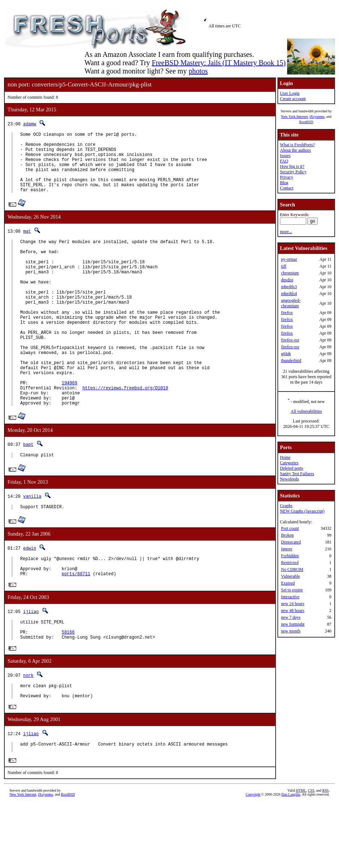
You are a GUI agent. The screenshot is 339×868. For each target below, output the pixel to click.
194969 (69, 427)
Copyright (253, 860)
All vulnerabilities (306, 411)
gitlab (286, 354)
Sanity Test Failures (297, 474)
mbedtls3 (289, 287)
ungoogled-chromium (291, 303)
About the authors (295, 150)
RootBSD (306, 122)
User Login (290, 93)
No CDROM (292, 569)
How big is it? (292, 166)
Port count (290, 528)
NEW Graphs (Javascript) (302, 511)
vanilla (32, 546)
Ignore (287, 549)
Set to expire (292, 590)
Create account (293, 99)
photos (198, 71)
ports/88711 (76, 629)
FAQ (284, 161)
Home (285, 457)
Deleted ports (291, 468)
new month (291, 631)
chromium (290, 273)
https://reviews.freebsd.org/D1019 (125, 433)
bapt (28, 493)
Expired (288, 583)
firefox (287, 313)
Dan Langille (291, 860)
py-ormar (289, 259)
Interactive (290, 597)
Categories (289, 463)
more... (286, 232)
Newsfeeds (289, 479)
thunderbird (291, 361)
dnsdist (287, 280)
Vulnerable (291, 576)
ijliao (31, 667)
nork (28, 735)
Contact (287, 188)
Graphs (286, 506)
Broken (287, 535)
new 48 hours (293, 610)
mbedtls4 (289, 294)
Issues (285, 156)
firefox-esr (290, 340)
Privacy (287, 177)
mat (27, 244)
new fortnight (293, 624)
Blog (284, 183)
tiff (284, 266)
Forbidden (290, 556)
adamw (30, 124)
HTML (301, 856)
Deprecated (291, 542)
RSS (326, 856)
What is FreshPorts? (297, 145)
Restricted (290, 563)
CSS (311, 856)
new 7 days (291, 617)
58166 (68, 691)
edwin (30, 599)
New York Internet (294, 117)
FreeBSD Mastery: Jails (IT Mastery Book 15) (219, 63)
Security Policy (293, 172)
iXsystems (317, 117)
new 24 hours (293, 604)
